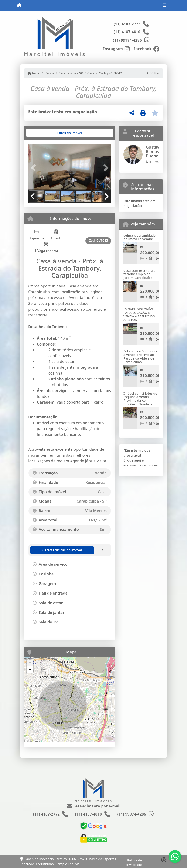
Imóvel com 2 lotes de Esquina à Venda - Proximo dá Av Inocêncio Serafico (140, 399)
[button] (35, 168)
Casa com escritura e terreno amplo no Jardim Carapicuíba (139, 274)
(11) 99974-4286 (127, 40)
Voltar (153, 73)
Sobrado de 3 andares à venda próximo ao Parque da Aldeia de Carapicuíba (140, 356)
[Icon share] (117, 48)
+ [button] (30, 663)
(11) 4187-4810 (127, 32)
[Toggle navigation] (164, 6)
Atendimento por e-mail (94, 806)
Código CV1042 (110, 73)
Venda (49, 73)
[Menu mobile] (19, 6)
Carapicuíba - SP (71, 73)
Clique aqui (132, 460)
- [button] (30, 670)
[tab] (42, 133)
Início (34, 73)
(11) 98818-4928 (157, 162)
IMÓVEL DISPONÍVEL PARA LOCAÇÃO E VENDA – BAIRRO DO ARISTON (139, 314)
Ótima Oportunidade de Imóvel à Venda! (140, 237)
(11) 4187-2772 (127, 24)
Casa (91, 73)
